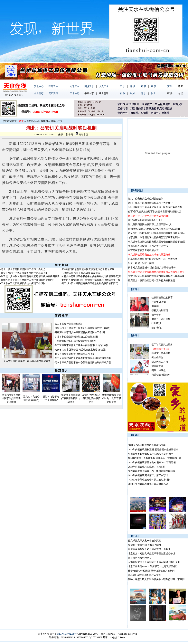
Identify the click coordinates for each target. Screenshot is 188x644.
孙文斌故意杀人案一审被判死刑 (145, 541)
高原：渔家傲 (159, 370)
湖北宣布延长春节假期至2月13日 (145, 220)
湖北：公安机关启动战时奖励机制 (146, 199)
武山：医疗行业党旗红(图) (68, 324)
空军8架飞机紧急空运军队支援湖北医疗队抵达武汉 (88, 269)
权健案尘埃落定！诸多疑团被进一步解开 (149, 549)
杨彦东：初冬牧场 (161, 353)
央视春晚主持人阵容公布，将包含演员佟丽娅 (152, 471)
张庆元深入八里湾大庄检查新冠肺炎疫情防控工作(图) (82, 328)
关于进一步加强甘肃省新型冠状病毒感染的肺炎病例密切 (30, 276)
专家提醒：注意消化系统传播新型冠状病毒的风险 (154, 237)
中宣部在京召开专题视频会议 (143, 250)
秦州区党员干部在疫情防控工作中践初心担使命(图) (27, 280)
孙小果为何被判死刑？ (140, 558)
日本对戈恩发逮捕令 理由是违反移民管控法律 (152, 268)
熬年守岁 (156, 315)
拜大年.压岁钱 (159, 302)
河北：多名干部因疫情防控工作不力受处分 (23, 269)
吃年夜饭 (156, 323)
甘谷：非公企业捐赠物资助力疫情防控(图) (77, 337)
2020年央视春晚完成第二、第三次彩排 (148, 475)
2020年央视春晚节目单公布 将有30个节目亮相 (152, 462)
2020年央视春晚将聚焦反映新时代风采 (148, 484)
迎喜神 (155, 306)
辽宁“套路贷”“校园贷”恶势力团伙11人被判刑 (151, 571)
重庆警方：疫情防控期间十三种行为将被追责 (152, 280)
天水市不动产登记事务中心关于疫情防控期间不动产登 (83, 363)
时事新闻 (43, 121)
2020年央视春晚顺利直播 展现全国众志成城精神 (153, 450)
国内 (53, 121)
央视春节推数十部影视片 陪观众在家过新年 (151, 454)
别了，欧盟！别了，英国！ (142, 263)
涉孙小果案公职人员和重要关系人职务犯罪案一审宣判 (156, 579)
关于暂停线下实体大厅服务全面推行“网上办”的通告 (82, 345)
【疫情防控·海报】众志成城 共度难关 (81, 273)
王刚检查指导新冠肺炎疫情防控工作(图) (75, 341)
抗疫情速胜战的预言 (162, 298)
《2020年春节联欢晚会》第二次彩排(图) (149, 480)
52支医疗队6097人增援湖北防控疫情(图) (91, 398)
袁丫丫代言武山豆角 (162, 345)
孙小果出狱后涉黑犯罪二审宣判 (145, 575)
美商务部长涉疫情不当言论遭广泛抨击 (148, 246)
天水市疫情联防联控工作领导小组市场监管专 (27, 361)
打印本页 (82, 135)
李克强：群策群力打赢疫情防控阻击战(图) (71, 398)
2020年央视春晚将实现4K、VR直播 (146, 467)
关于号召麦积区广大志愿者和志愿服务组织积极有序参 (83, 358)
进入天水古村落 (160, 362)
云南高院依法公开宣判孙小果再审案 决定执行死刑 (154, 562)
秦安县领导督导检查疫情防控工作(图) (74, 354)
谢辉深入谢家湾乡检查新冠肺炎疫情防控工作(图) (80, 332)
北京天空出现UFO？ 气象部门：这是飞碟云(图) (153, 566)
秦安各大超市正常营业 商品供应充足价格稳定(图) (80, 350)
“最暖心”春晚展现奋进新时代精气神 (147, 445)
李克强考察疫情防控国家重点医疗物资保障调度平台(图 (157, 242)
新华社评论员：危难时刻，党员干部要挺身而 (111, 398)
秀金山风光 (157, 357)
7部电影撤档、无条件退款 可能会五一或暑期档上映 (155, 458)
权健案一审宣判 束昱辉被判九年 (145, 545)
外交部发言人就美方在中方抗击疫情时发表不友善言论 (156, 276)
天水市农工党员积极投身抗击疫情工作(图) (23, 283)
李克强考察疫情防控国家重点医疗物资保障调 (11, 398)
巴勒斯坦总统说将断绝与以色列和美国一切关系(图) (155, 229)
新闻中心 (31, 121)
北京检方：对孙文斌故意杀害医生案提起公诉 (152, 554)
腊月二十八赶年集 (161, 319)
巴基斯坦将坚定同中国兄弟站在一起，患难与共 (153, 259)
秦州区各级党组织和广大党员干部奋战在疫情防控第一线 (91, 280)
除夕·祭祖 (157, 328)
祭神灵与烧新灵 (160, 310)
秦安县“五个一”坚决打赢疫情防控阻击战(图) (24, 273)
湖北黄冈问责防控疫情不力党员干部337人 (150, 224)
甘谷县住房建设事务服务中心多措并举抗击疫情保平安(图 (91, 276)
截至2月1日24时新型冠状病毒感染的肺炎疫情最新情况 (90, 283)
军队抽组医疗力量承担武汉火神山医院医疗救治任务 (155, 207)
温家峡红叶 (157, 366)
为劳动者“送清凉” (161, 375)
